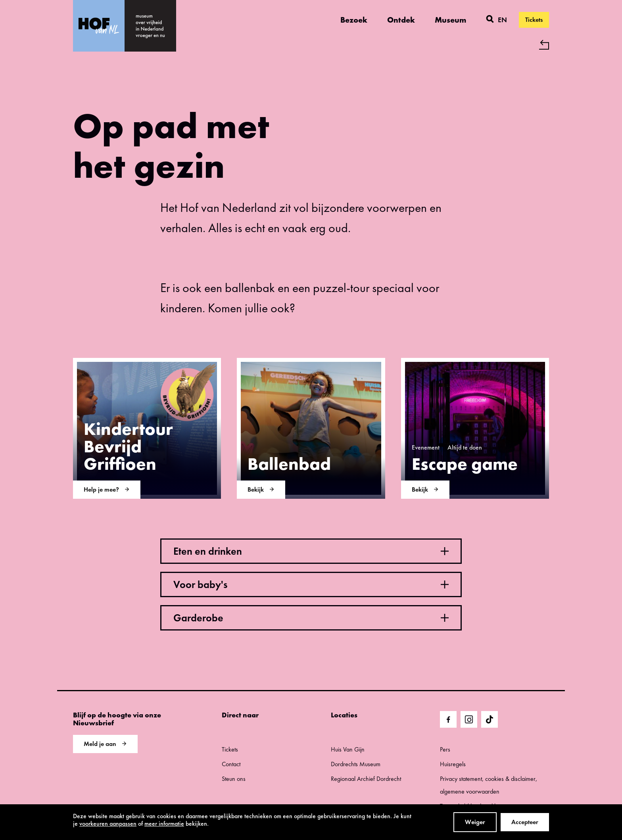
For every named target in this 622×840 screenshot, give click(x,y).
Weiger (475, 822)
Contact (231, 764)
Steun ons (234, 779)
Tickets (534, 20)
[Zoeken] (490, 20)
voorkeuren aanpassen (108, 824)
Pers (445, 749)
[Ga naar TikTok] (490, 719)
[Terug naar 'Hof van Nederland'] (311, 45)
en (502, 20)
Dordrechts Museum (356, 764)
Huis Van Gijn (348, 749)
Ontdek (401, 20)
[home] (150, 26)
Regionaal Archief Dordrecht (366, 779)
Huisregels (453, 764)
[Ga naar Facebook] (448, 719)
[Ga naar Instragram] (469, 719)
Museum (450, 20)
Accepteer (525, 822)
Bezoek (354, 20)
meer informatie (164, 824)
